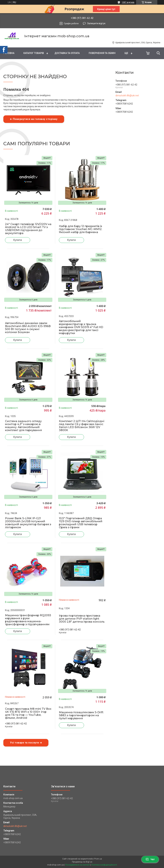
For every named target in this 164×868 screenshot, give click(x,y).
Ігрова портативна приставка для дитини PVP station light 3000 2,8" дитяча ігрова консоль (82, 619)
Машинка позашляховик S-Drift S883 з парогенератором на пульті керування (81, 715)
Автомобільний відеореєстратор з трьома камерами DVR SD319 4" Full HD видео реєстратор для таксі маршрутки (81, 327)
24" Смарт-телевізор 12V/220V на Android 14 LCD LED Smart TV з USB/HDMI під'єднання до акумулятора (28, 229)
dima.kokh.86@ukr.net (127, 95)
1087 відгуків (128, 2)
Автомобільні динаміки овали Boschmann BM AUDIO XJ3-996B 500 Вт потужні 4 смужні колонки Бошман (28, 328)
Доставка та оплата (67, 53)
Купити (17, 240)
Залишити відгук (96, 23)
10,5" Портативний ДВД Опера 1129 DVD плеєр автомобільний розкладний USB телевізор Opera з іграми (81, 523)
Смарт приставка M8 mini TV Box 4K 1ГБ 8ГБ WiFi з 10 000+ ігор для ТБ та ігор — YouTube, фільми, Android (28, 713)
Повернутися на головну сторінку (35, 119)
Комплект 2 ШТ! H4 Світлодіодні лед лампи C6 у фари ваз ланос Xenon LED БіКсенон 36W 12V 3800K (82, 426)
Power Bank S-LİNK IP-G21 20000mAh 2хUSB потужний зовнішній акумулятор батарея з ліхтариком (28, 523)
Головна (9, 53)
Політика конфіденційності (104, 865)
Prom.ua (98, 859)
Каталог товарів (34, 53)
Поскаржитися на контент (78, 865)
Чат (150, 859)
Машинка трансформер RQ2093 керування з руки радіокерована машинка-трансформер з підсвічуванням (28, 620)
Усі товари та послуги (25, 743)
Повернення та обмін (102, 53)
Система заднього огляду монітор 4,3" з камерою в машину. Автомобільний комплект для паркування (23, 426)
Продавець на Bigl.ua (82, 862)
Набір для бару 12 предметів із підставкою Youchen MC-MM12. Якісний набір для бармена (80, 229)
